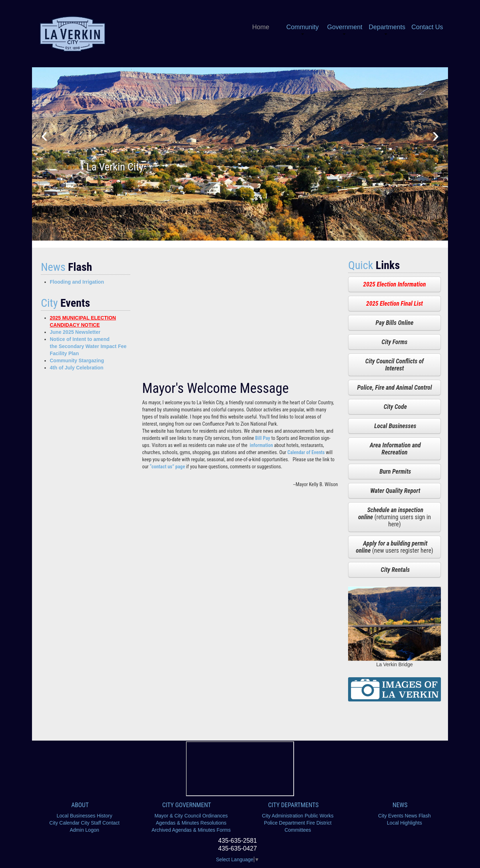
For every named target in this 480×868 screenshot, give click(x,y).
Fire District (319, 823)
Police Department (285, 823)
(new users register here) (395, 547)
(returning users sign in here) (394, 517)
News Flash (418, 816)
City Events (391, 816)
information (261, 445)
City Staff (91, 823)
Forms (224, 830)
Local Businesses (76, 816)
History (105, 816)
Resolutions (214, 823)
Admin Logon (84, 830)
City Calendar (65, 823)
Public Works (319, 816)
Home (261, 27)
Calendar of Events (306, 452)
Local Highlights (404, 823)
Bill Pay (263, 438)
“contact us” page (167, 467)
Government (345, 29)
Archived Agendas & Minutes (183, 830)
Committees (298, 830)
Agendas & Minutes (177, 823)
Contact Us (427, 27)
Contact (111, 823)
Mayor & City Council (178, 816)
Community (302, 29)
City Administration (283, 816)
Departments (387, 29)
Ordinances (215, 816)
